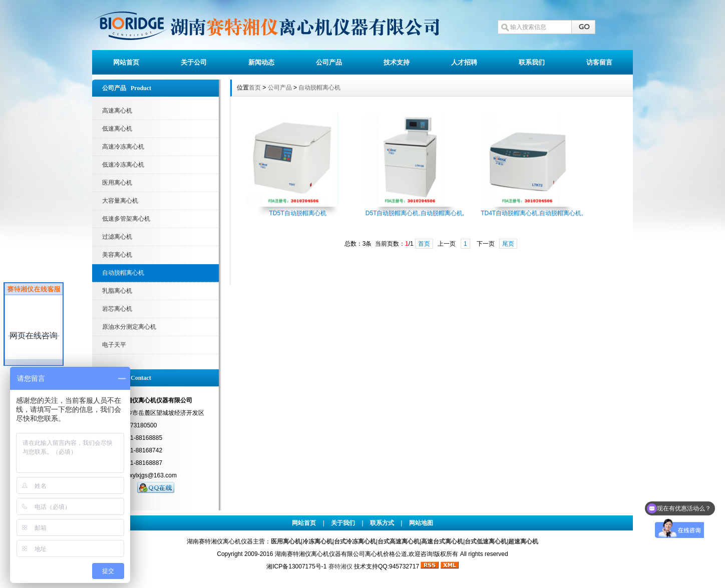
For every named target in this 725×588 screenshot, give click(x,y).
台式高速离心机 (399, 541)
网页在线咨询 (34, 336)
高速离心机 (117, 111)
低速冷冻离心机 (123, 165)
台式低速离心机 (486, 541)
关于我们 (343, 523)
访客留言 (599, 62)
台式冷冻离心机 (355, 541)
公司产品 (329, 62)
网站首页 (126, 62)
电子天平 (114, 345)
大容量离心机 (120, 201)
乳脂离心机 (117, 291)
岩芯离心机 (117, 309)
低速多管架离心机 (126, 219)
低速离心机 (117, 129)
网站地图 (421, 523)
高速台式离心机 (442, 541)
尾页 (508, 244)
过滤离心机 (117, 237)
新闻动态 (261, 62)
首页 (255, 88)
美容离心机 (117, 255)
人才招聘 (464, 62)
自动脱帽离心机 (123, 273)
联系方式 (382, 523)
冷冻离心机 (317, 541)
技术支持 (397, 62)
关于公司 (194, 62)
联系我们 (532, 62)
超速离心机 (523, 541)
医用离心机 (117, 183)
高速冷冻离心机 (123, 147)
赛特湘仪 (340, 566)
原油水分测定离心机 (129, 327)
